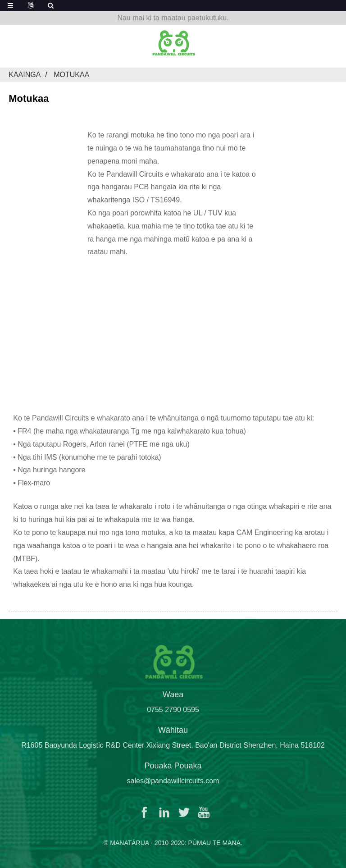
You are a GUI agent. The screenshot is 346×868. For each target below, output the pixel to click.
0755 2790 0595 (173, 715)
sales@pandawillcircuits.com (173, 787)
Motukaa (71, 75)
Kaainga (25, 75)
